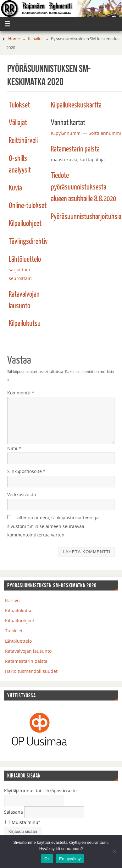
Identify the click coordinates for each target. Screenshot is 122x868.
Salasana (14, 812)
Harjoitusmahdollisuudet (31, 671)
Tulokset (19, 105)
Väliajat (18, 123)
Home (14, 39)
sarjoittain (19, 269)
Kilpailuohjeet (25, 224)
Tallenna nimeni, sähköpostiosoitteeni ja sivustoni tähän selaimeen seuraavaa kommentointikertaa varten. (53, 526)
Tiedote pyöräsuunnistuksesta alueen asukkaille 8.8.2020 (83, 187)
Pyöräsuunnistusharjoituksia (86, 217)
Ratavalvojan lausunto (28, 651)
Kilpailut (36, 39)
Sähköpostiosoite (27, 471)
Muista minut (23, 822)
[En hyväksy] (114, 851)
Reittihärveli (23, 141)
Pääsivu (13, 600)
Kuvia (15, 188)
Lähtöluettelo (25, 260)
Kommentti (21, 393)
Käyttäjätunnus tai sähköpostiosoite (41, 791)
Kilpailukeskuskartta (76, 105)
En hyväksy (70, 859)
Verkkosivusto (22, 494)
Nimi (14, 448)
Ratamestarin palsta (75, 149)
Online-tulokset (28, 206)
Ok (47, 859)
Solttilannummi (105, 133)
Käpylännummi (67, 133)
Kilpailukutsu (25, 324)
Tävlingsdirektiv (28, 242)
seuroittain (20, 278)
